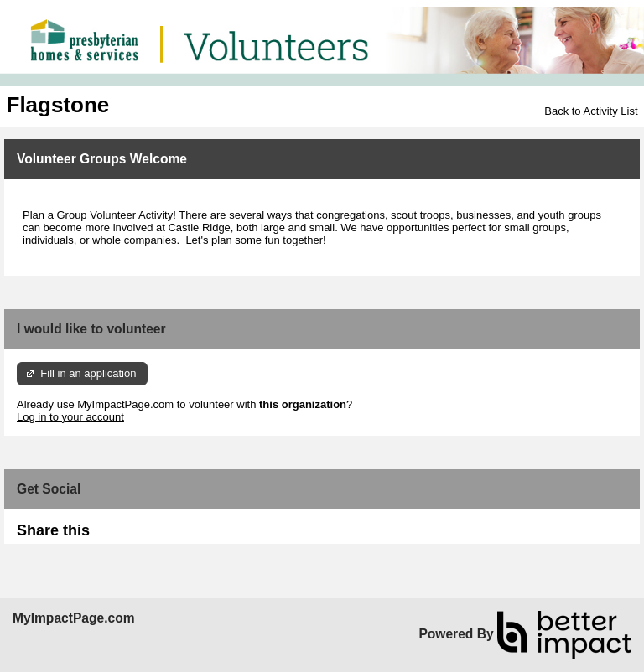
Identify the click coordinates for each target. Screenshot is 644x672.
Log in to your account (70, 417)
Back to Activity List (591, 111)
